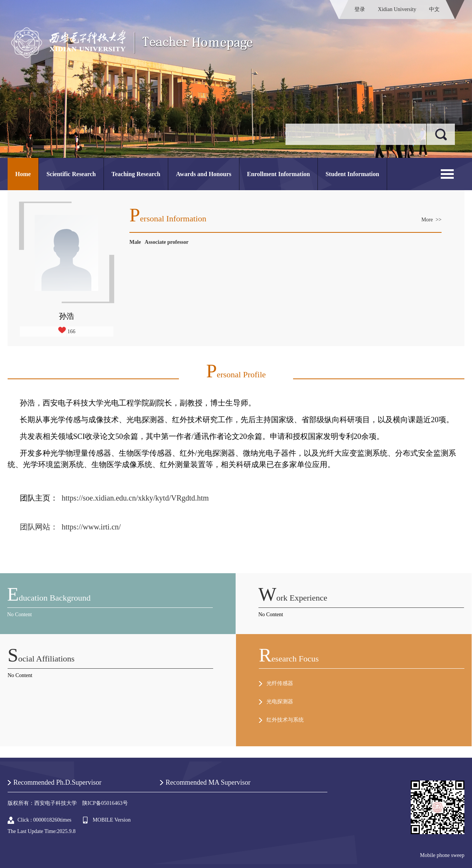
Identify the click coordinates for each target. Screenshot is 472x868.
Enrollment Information (278, 174)
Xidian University (397, 9)
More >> (431, 220)
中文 (434, 9)
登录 (360, 9)
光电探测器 (280, 702)
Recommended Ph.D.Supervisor (57, 782)
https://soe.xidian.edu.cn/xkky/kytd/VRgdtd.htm (136, 498)
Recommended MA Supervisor (208, 782)
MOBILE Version (112, 820)
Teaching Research (136, 174)
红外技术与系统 (285, 720)
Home (23, 174)
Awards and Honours (204, 174)
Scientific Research (71, 174)
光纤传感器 (280, 683)
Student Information (352, 174)
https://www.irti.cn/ (91, 527)
